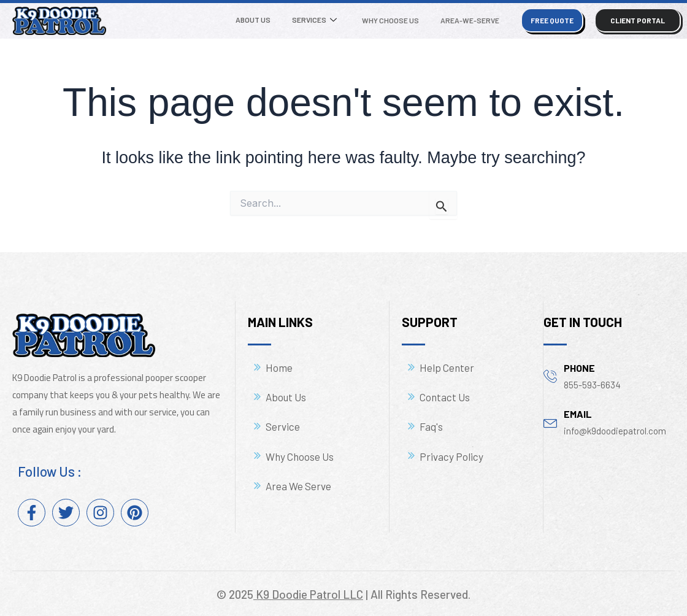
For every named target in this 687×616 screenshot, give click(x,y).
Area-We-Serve (470, 20)
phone (579, 368)
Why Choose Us (393, 20)
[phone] (551, 376)
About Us (259, 20)
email (578, 414)
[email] (551, 422)
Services (319, 20)
